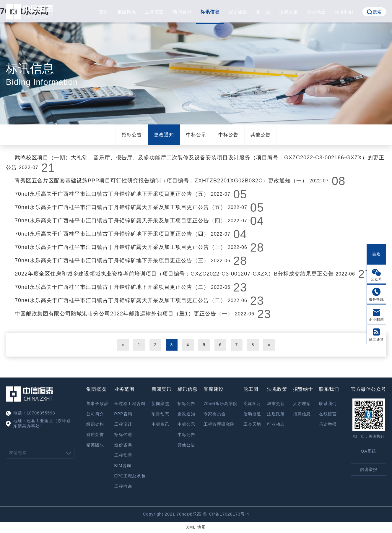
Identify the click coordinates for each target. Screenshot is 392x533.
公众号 (376, 279)
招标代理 (123, 435)
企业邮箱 (376, 320)
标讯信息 (210, 12)
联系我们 (344, 12)
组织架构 (95, 424)
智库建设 (238, 12)
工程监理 (123, 455)
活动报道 (252, 414)
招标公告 (132, 135)
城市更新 (276, 404)
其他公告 (261, 135)
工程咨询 (123, 486)
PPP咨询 (123, 414)
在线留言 (328, 414)
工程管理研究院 (219, 424)
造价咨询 (123, 445)
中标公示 (196, 135)
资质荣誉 (95, 435)
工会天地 (252, 424)
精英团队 (95, 445)
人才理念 (302, 404)
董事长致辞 (97, 404)
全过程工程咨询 (130, 404)
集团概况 (127, 12)
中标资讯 (160, 424)
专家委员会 (215, 414)
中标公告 (228, 135)
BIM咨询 (123, 466)
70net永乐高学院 (221, 404)
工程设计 (123, 424)
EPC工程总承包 (130, 476)
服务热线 (376, 299)
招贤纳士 (316, 12)
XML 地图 (196, 527)
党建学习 (252, 404)
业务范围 (154, 12)
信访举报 (328, 424)
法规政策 (289, 12)
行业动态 (276, 424)
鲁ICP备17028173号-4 (226, 514)
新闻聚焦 (160, 404)
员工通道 (376, 340)
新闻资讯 (182, 12)
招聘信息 (302, 414)
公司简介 (95, 414)
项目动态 (160, 414)
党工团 (263, 12)
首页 (104, 12)
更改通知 (164, 135)
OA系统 (368, 451)
